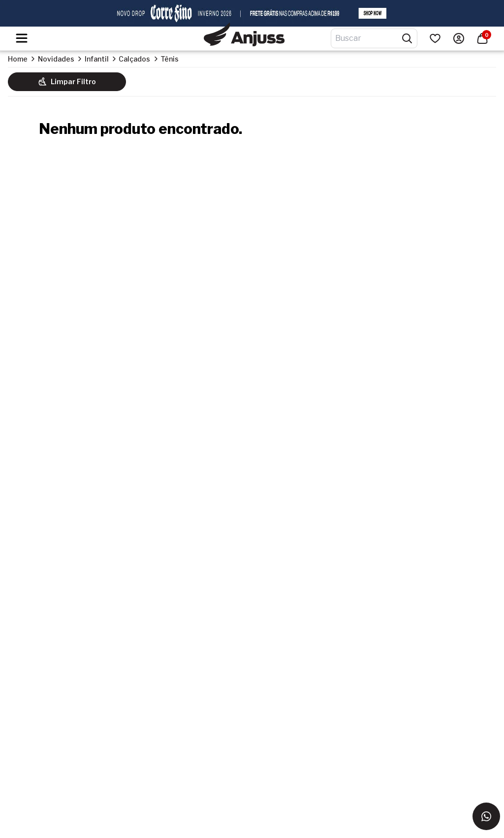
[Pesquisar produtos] (407, 38)
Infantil (97, 59)
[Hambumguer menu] (22, 38)
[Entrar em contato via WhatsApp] (486, 816)
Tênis (170, 59)
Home (18, 59)
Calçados (134, 59)
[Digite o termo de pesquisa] (368, 38)
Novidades (56, 59)
